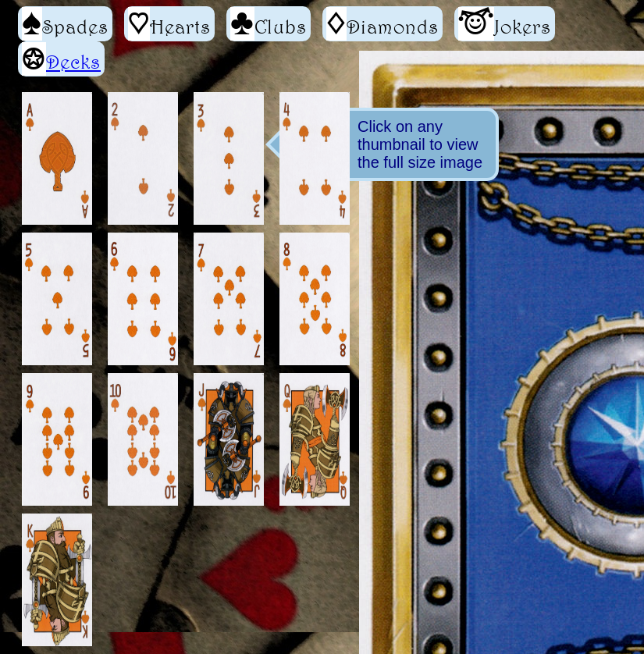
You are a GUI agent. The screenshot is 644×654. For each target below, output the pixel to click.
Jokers (505, 24)
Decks (73, 62)
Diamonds (382, 24)
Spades (65, 24)
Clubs (269, 24)
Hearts (169, 24)
